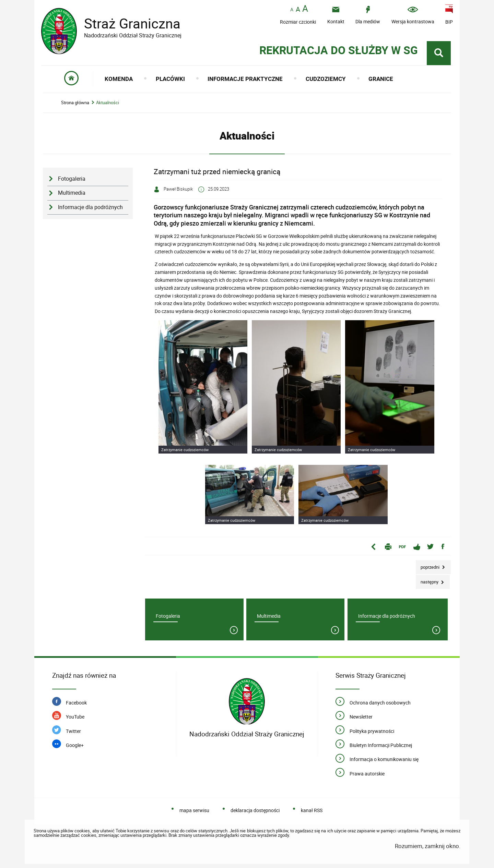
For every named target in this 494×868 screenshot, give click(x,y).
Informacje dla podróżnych (90, 207)
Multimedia (72, 193)
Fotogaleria (72, 179)
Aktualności (108, 103)
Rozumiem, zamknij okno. (428, 846)
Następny (428, 580)
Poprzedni (428, 565)
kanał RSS (312, 810)
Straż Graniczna (127, 23)
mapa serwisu (194, 810)
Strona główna (75, 103)
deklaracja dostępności (255, 810)
